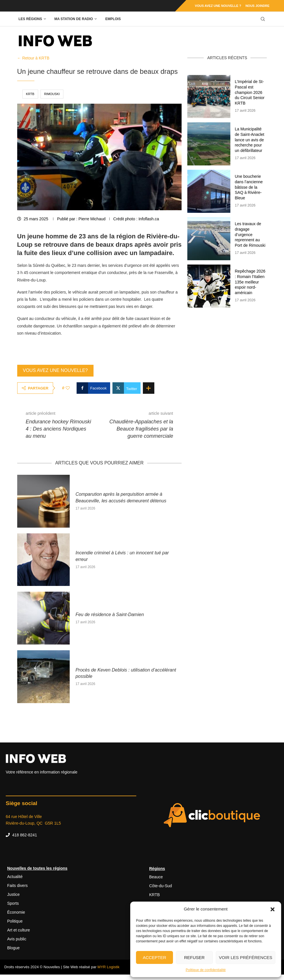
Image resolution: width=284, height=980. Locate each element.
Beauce (156, 877)
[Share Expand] (149, 388)
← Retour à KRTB (33, 58)
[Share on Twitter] (127, 388)
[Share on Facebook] (93, 388)
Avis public (17, 939)
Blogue (13, 948)
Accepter (155, 957)
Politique (15, 921)
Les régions (30, 19)
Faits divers (17, 886)
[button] (273, 909)
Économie (16, 912)
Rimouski (52, 94)
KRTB (30, 94)
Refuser (194, 957)
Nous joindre (258, 6)
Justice (13, 894)
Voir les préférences (246, 957)
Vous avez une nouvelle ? (218, 6)
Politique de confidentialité (206, 970)
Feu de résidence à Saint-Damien (110, 615)
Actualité (15, 877)
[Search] (263, 19)
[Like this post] (68, 388)
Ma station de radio (74, 19)
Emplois (113, 19)
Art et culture (19, 930)
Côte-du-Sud (161, 886)
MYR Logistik (109, 967)
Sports (13, 903)
